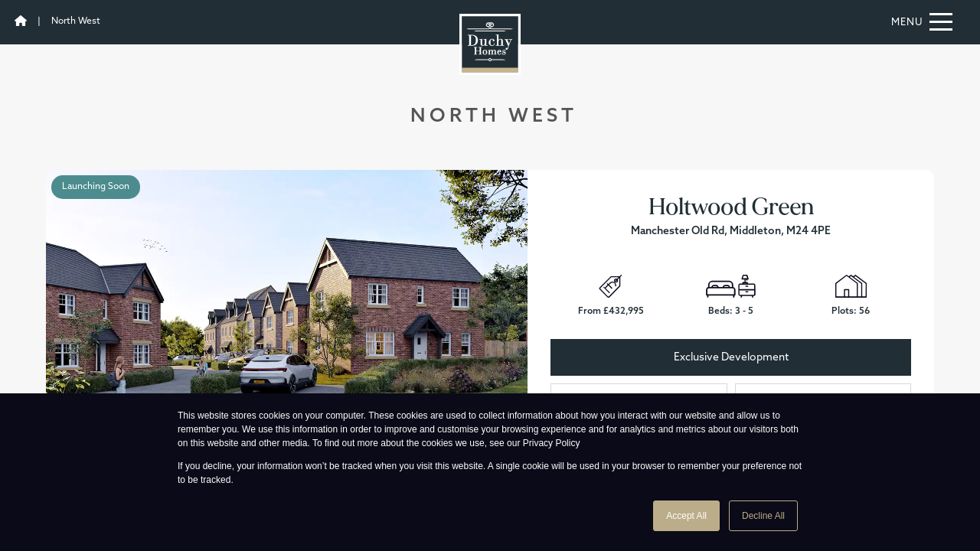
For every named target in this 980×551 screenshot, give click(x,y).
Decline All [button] (763, 516)
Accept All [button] (686, 516)
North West (76, 21)
